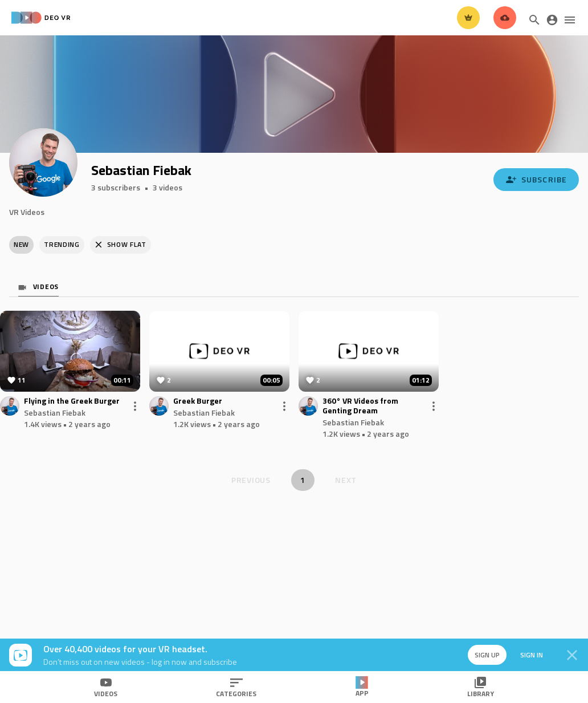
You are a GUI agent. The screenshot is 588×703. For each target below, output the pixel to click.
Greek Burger (198, 401)
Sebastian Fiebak (55, 413)
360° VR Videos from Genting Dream (360, 406)
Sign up (487, 655)
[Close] (572, 655)
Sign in (531, 655)
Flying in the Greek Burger (72, 401)
